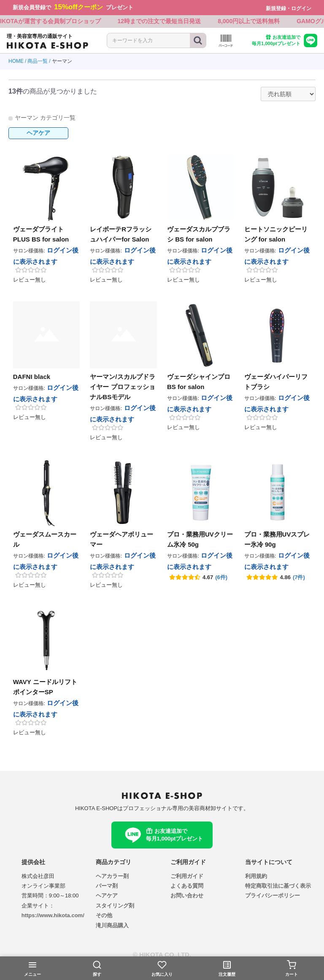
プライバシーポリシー (273, 897)
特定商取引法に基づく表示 (278, 887)
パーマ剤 (107, 887)
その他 (104, 917)
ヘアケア (38, 134)
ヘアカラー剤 (112, 877)
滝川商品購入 (112, 927)
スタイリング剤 (115, 907)
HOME (16, 62)
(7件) (299, 579)
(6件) (221, 579)
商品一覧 (38, 62)
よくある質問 (187, 887)
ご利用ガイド (187, 877)
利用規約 (256, 877)
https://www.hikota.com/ (53, 917)
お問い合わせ (187, 897)
